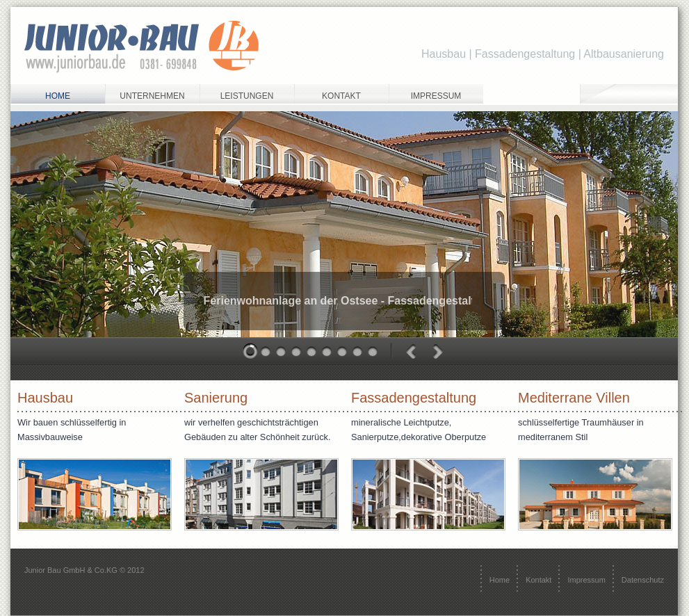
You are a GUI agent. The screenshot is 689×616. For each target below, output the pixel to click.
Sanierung (216, 398)
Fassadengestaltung (414, 398)
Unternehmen (152, 96)
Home (500, 580)
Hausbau (45, 398)
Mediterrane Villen (574, 398)
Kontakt (341, 96)
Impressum (436, 96)
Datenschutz (643, 580)
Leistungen (247, 96)
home (58, 96)
